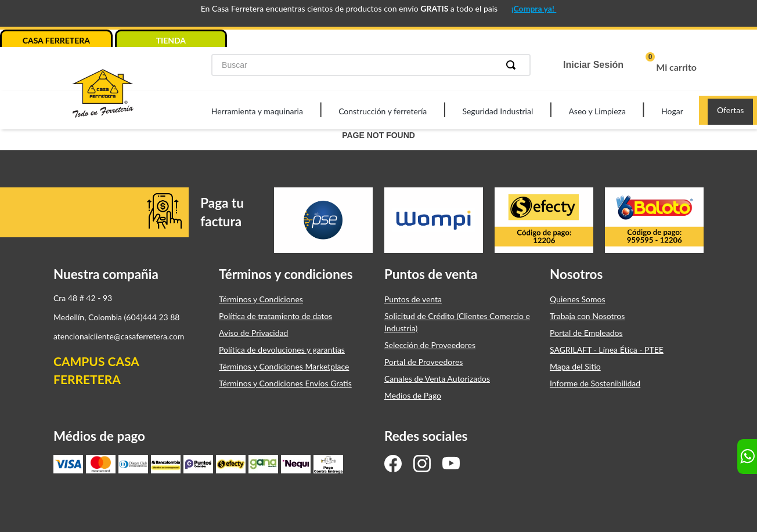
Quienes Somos (578, 299)
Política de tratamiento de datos (275, 316)
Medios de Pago (413, 395)
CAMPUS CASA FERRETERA (96, 370)
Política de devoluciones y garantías (282, 350)
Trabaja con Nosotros (587, 316)
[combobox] (371, 65)
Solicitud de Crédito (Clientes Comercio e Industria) (457, 322)
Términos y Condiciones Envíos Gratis (285, 383)
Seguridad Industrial (498, 111)
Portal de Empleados (586, 333)
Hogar (672, 111)
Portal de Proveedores (423, 362)
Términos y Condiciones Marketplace (284, 366)
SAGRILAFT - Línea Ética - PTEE (607, 350)
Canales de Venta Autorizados (437, 379)
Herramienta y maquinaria (257, 111)
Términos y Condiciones (261, 299)
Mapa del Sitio (575, 366)
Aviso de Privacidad (253, 333)
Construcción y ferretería (383, 111)
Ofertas (730, 110)
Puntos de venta (413, 299)
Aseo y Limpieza (597, 111)
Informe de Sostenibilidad (595, 383)
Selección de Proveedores (430, 345)
